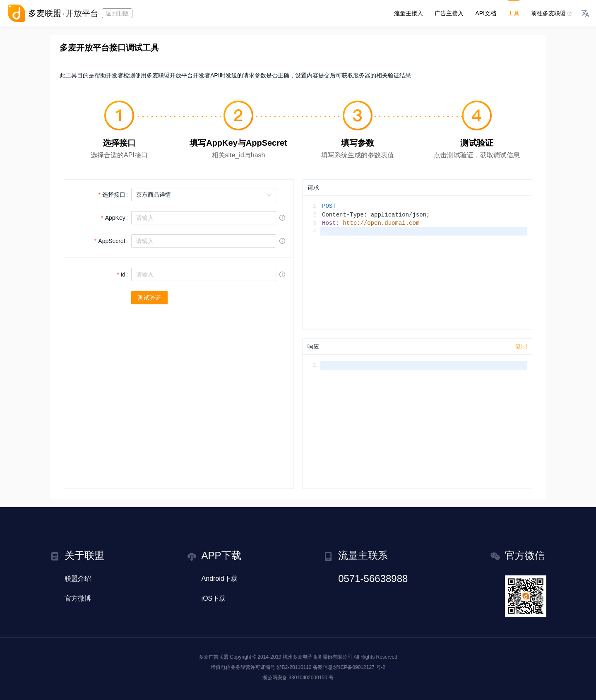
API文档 (486, 13)
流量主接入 (409, 13)
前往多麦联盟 (550, 13)
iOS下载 (214, 598)
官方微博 (78, 598)
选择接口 (114, 195)
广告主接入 (449, 13)
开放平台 (82, 13)
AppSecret (112, 241)
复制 (521, 346)
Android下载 (220, 579)
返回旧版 (117, 13)
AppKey (115, 218)
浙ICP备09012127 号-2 (359, 667)
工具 (514, 13)
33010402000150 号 (311, 678)
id (123, 274)
